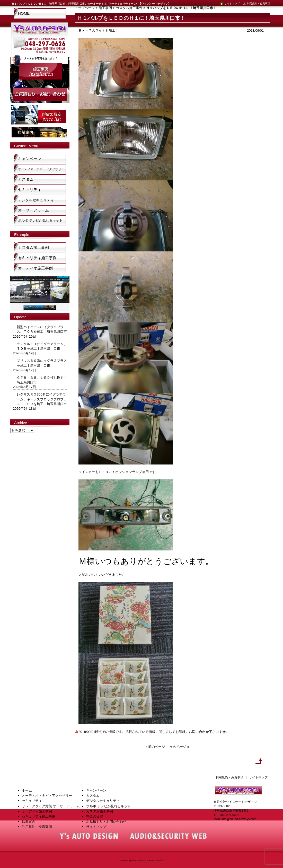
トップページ (85, 8)
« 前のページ (155, 747)
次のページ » (179, 747)
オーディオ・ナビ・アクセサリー (41, 169)
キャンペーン (30, 159)
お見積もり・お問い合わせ (106, 822)
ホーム (27, 790)
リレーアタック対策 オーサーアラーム (51, 806)
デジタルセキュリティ (36, 200)
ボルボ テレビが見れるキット (40, 220)
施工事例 (105, 8)
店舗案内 (29, 822)
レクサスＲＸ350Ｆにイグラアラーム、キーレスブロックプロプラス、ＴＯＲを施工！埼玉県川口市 (42, 399)
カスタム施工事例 (129, 8)
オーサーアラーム (33, 210)
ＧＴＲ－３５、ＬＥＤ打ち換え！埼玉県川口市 (42, 380)
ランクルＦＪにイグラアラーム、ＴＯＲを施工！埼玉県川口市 (42, 346)
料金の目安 (95, 816)
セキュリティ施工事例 (37, 258)
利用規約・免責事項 (256, 3)
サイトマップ (230, 3)
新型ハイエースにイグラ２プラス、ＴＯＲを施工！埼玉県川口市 (42, 329)
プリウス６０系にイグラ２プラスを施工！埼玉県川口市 (42, 363)
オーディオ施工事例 (35, 268)
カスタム (26, 179)
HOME (24, 13)
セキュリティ (30, 190)
